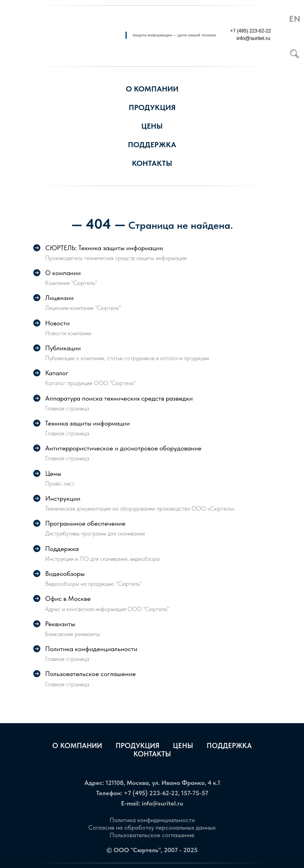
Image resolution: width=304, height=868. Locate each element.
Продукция (152, 107)
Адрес (93, 783)
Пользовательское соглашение (152, 835)
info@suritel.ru (162, 803)
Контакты (152, 754)
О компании (77, 745)
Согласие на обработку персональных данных (152, 827)
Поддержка (229, 745)
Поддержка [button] (152, 145)
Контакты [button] (152, 163)
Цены (152, 126)
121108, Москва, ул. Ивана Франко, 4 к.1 (163, 783)
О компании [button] (152, 89)
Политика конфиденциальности (152, 820)
